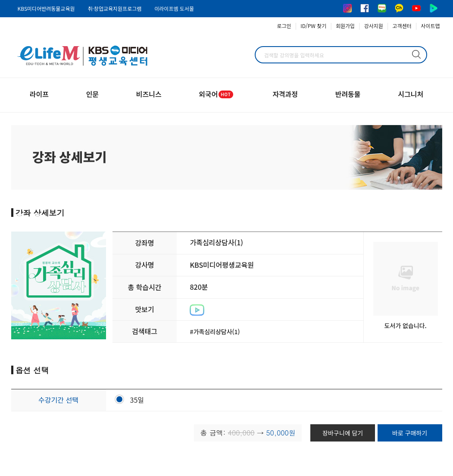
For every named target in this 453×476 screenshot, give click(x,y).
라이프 (39, 94)
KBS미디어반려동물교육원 (46, 8)
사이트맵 (430, 26)
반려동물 (348, 94)
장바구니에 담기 (343, 433)
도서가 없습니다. (405, 326)
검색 (416, 54)
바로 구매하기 (410, 433)
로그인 (284, 26)
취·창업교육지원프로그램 (114, 8)
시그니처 (411, 94)
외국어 (217, 94)
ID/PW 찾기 (313, 26)
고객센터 (402, 26)
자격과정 (285, 94)
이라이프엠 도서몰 (174, 8)
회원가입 (345, 26)
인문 (92, 94)
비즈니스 (149, 94)
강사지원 (374, 26)
